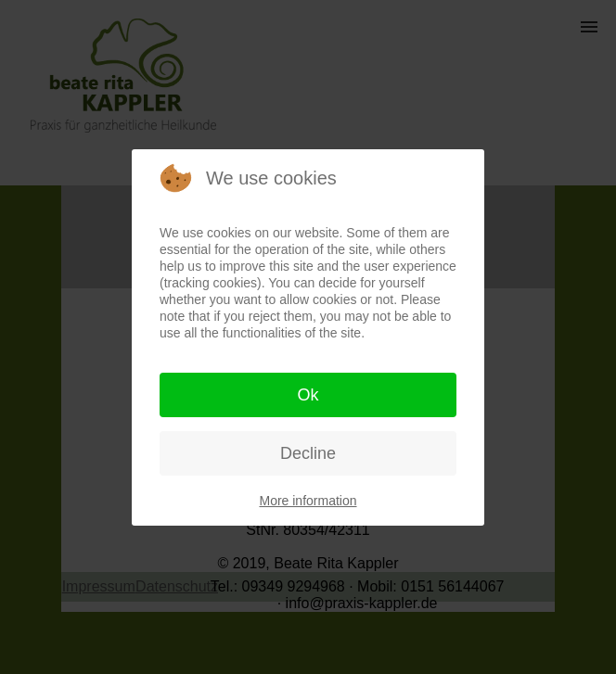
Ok (308, 395)
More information (308, 501)
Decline (308, 453)
